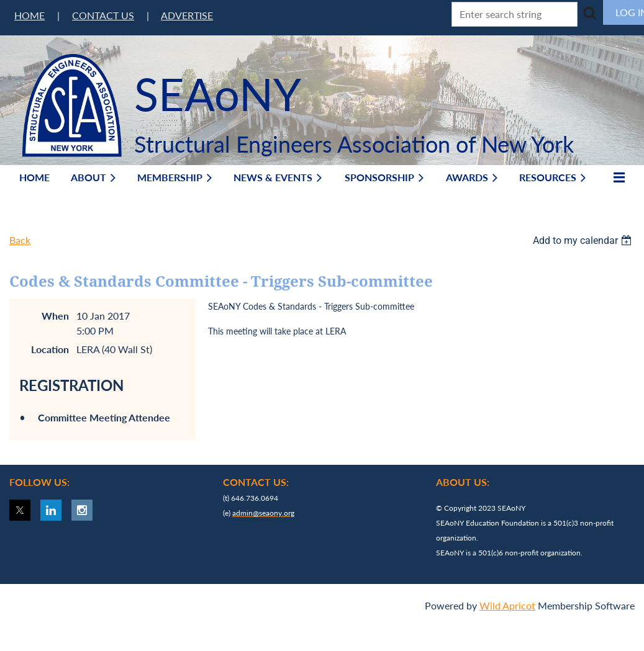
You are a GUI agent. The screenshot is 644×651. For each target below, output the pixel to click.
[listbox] (584, 240)
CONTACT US (103, 15)
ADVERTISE (187, 15)
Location (50, 349)
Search (589, 13)
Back (20, 240)
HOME (29, 15)
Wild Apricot (507, 605)
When (55, 316)
